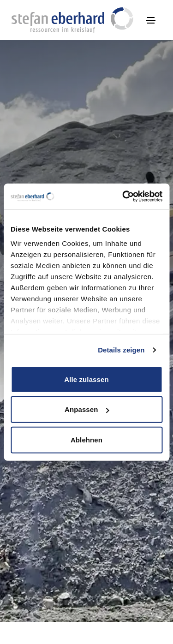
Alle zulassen (86, 379)
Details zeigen (121, 350)
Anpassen (87, 409)
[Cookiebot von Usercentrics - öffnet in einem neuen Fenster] (123, 197)
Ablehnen (86, 439)
